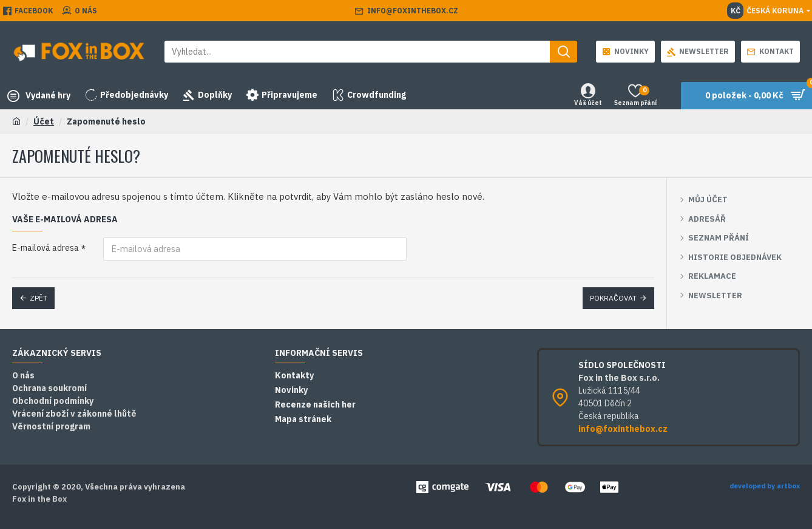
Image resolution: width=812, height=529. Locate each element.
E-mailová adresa (46, 248)
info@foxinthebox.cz (623, 429)
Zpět (39, 298)
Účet (44, 121)
